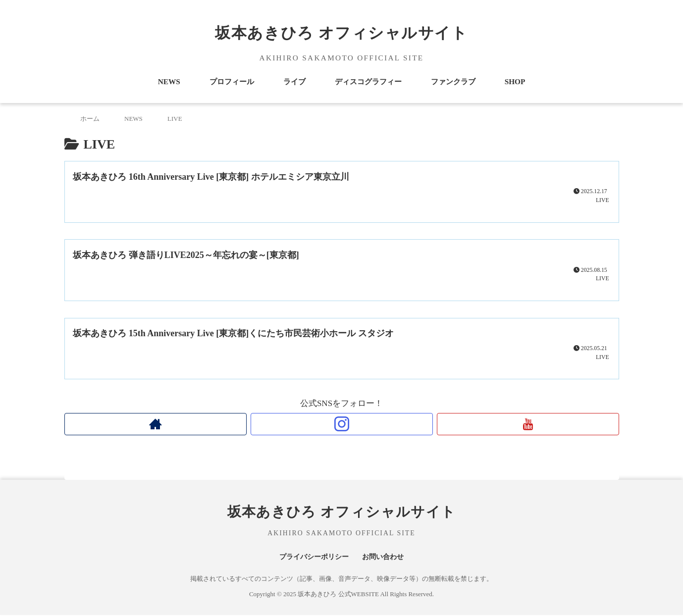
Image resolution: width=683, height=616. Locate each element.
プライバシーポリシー (313, 557)
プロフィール (232, 81)
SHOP (515, 81)
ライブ (294, 81)
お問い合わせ (385, 557)
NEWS (169, 81)
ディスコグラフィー (368, 81)
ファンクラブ (453, 81)
